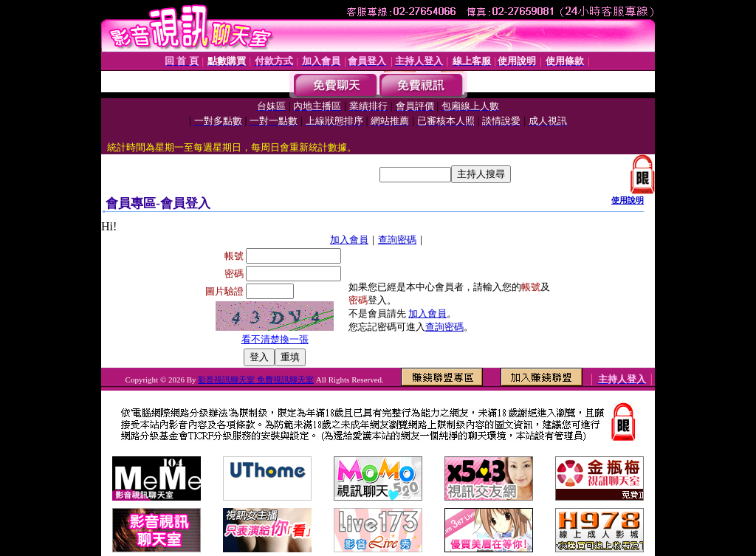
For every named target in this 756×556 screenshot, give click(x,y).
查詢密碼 (397, 240)
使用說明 (628, 200)
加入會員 (349, 240)
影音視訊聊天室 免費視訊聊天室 (256, 380)
